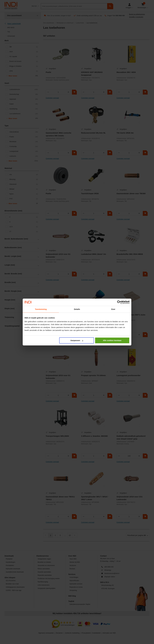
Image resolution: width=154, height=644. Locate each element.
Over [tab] (113, 309)
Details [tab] (77, 309)
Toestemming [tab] (41, 309)
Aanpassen (77, 340)
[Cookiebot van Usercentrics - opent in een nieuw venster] (119, 302)
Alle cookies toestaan (112, 340)
